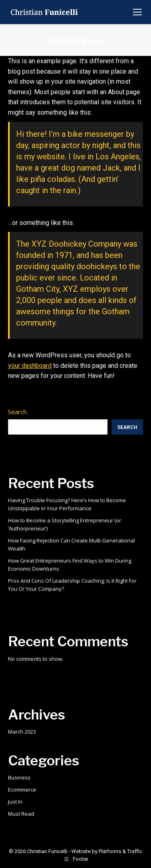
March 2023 (22, 732)
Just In (15, 802)
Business (19, 777)
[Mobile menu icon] (137, 12)
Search (17, 412)
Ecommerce (22, 790)
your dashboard (30, 366)
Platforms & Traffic (120, 851)
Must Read (21, 814)
